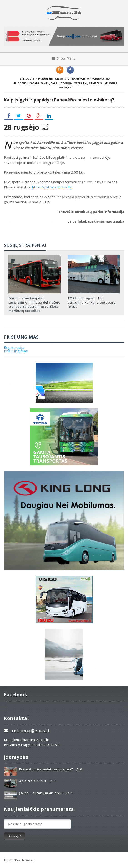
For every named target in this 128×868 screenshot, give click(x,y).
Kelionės (111, 83)
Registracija (14, 347)
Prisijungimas (16, 351)
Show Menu (64, 58)
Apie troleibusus (33, 781)
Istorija (66, 83)
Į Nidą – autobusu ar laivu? (41, 793)
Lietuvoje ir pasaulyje (36, 79)
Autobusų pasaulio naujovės (35, 83)
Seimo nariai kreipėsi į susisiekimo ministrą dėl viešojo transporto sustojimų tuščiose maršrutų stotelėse (34, 304)
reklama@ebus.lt (31, 731)
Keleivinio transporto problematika (83, 79)
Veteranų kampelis (88, 83)
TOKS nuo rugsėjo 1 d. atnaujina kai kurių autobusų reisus (92, 302)
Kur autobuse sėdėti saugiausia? (46, 769)
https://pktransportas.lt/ (52, 187)
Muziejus (65, 87)
